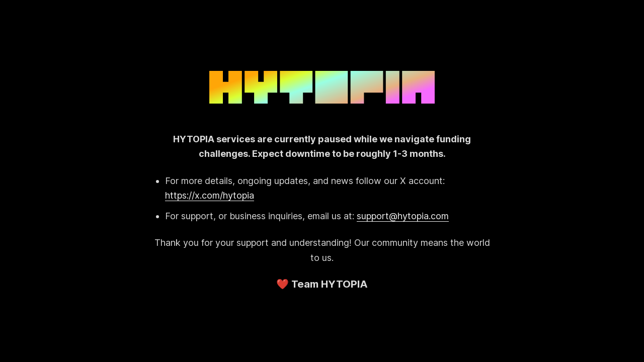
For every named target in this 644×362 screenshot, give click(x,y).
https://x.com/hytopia (210, 195)
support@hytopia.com (403, 216)
